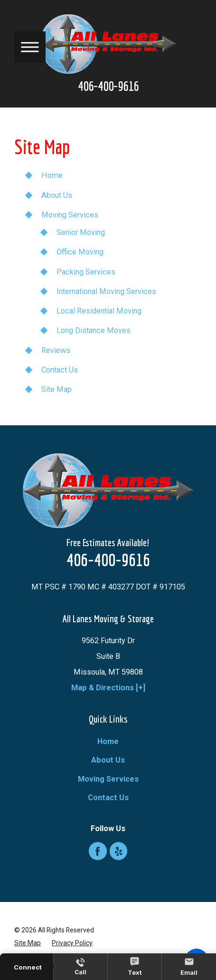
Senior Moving (81, 232)
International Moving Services (106, 291)
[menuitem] (108, 741)
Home (52, 175)
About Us (57, 195)
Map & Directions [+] (108, 688)
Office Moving (80, 252)
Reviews (56, 350)
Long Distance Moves (94, 330)
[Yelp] (119, 851)
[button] (30, 47)
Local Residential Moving (99, 311)
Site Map (56, 389)
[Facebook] (98, 851)
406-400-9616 (108, 87)
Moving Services (70, 215)
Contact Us (60, 370)
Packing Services (86, 272)
